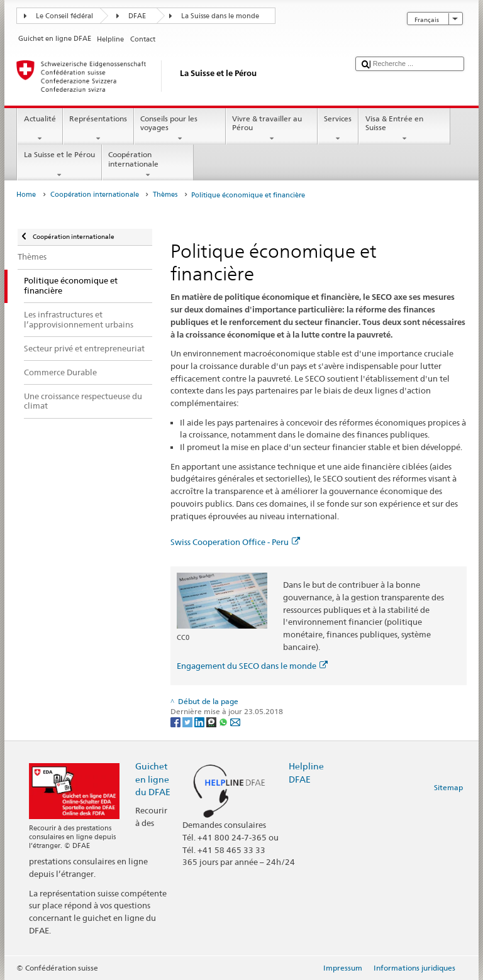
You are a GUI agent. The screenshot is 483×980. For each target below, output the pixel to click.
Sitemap (448, 787)
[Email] (235, 722)
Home (26, 195)
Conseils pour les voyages (180, 129)
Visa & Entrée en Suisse (404, 129)
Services (338, 129)
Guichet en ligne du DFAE (153, 779)
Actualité (40, 129)
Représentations (98, 129)
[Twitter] (188, 722)
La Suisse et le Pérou (59, 165)
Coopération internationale (148, 165)
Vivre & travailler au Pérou (272, 129)
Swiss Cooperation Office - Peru (235, 542)
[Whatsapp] (224, 722)
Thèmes (165, 195)
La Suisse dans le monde (220, 16)
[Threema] (212, 722)
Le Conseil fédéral (64, 16)
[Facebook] (176, 722)
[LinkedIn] (200, 722)
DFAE (137, 16)
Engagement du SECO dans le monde (252, 666)
